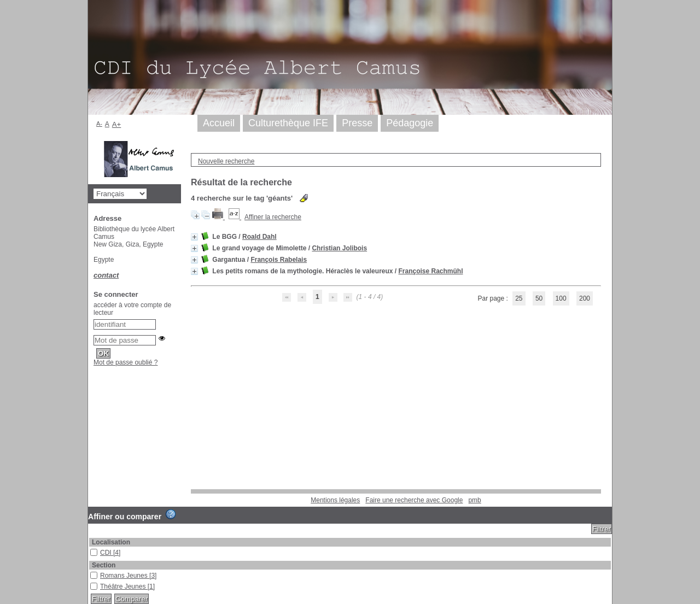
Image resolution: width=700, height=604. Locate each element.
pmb (474, 500)
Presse (357, 123)
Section (104, 565)
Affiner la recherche (273, 217)
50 (539, 298)
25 (519, 298)
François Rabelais (279, 260)
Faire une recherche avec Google (414, 500)
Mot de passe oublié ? (126, 362)
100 (561, 298)
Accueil (219, 123)
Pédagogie (410, 123)
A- (99, 124)
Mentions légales (335, 500)
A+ (117, 124)
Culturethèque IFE (288, 123)
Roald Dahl (259, 237)
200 (585, 298)
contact (106, 275)
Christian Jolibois (339, 248)
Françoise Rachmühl (431, 271)
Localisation (111, 542)
